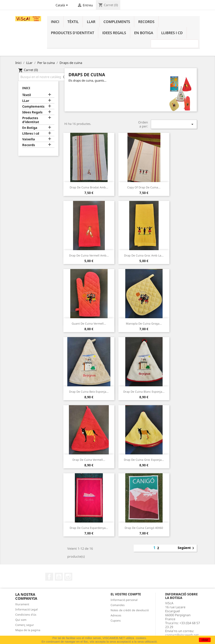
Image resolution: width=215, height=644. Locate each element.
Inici (55, 22)
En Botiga (144, 33)
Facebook (49, 577)
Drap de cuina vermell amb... (89, 255)
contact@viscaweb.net (182, 635)
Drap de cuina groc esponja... (144, 460)
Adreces (116, 615)
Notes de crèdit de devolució (130, 610)
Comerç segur (25, 625)
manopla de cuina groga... (144, 323)
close (205, 640)
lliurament (22, 604)
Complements (117, 22)
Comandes (118, 605)
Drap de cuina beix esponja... (89, 392)
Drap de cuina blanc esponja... (144, 392)
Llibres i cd (172, 33)
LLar (91, 22)
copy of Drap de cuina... (144, 187)
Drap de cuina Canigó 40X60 (144, 528)
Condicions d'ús (26, 615)
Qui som (21, 620)
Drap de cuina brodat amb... (89, 187)
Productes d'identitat (73, 33)
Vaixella (29, 139)
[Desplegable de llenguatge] (62, 6)
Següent (187, 548)
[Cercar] (44, 77)
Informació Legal (27, 609)
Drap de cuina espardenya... (89, 528)
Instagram (68, 577)
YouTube (59, 577)
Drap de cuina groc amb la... (144, 255)
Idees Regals (114, 33)
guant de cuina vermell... (89, 323)
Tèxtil (73, 22)
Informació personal (124, 600)
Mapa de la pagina (28, 630)
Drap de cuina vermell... (89, 460)
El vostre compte (126, 594)
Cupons (116, 620)
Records (146, 22)
